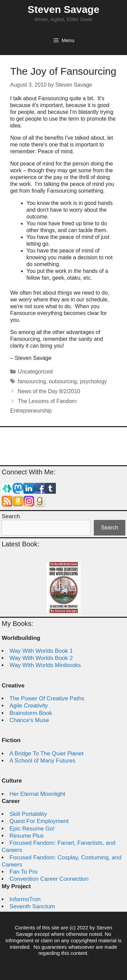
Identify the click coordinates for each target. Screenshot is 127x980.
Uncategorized (35, 372)
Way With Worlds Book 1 (41, 651)
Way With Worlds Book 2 (41, 658)
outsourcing (63, 381)
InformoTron (25, 899)
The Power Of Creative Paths (47, 698)
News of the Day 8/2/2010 (49, 391)
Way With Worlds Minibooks (45, 665)
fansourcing (32, 381)
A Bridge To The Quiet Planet (47, 754)
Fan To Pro (24, 872)
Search (11, 516)
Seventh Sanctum (32, 906)
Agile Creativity (29, 706)
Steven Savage (64, 9)
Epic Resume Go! (32, 829)
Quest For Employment (39, 821)
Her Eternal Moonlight (37, 794)
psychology (93, 381)
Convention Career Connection (49, 879)
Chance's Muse (29, 720)
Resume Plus (27, 836)
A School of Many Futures (43, 761)
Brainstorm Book (31, 713)
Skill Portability (28, 814)
